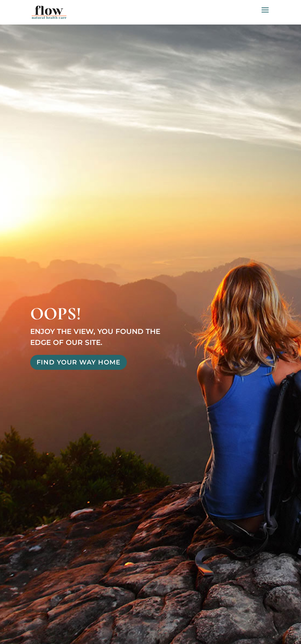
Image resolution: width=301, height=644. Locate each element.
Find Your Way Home (79, 362)
